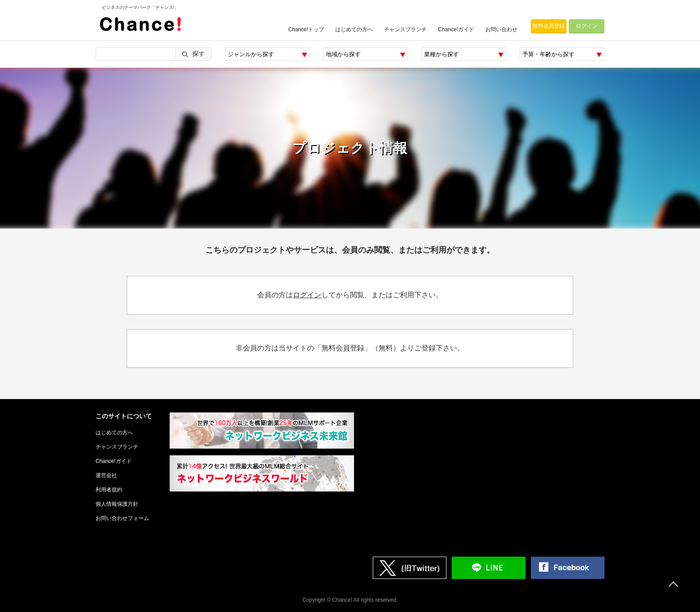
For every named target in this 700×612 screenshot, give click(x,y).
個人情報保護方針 (117, 504)
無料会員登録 (549, 26)
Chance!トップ (306, 29)
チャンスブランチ (405, 29)
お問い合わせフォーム (122, 518)
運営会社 (106, 475)
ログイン (587, 26)
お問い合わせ (501, 29)
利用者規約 (109, 490)
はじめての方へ (354, 29)
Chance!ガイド (456, 29)
